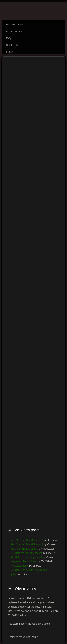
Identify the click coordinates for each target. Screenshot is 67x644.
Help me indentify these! (24, 561)
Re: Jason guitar (19, 566)
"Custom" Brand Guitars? (24, 549)
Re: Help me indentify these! (26, 553)
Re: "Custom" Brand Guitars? (27, 540)
